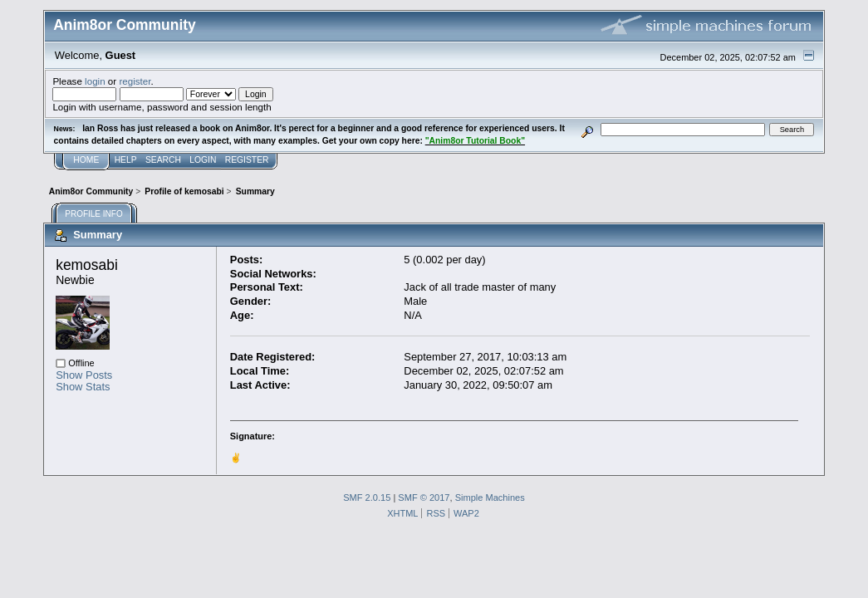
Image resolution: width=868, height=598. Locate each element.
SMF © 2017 (424, 498)
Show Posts (84, 375)
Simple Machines (490, 498)
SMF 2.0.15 (367, 498)
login (95, 81)
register (135, 81)
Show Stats (83, 387)
